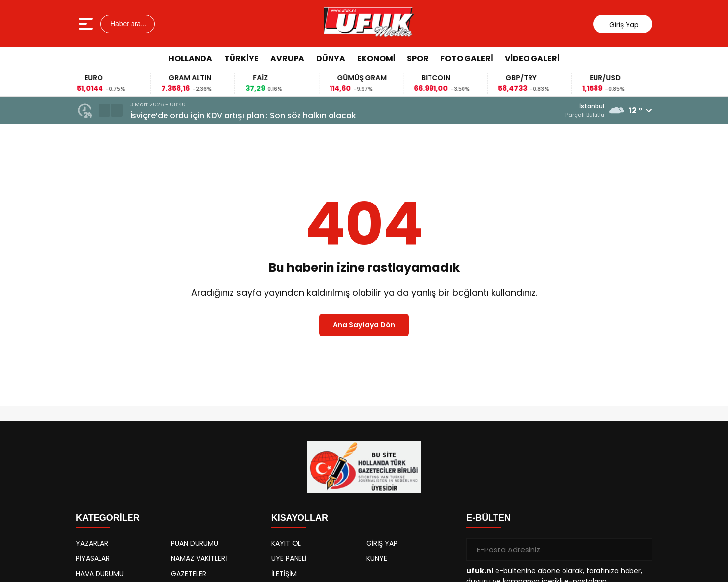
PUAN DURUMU (195, 543)
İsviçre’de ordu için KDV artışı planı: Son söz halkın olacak (243, 116)
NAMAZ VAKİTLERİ (199, 558)
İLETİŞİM (284, 574)
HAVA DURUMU (100, 574)
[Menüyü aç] (87, 24)
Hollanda (190, 58)
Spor (418, 58)
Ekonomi (376, 58)
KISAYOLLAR (300, 518)
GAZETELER (189, 574)
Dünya (331, 58)
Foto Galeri (466, 58)
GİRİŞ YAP (382, 543)
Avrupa (287, 58)
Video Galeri (532, 58)
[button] (104, 110)
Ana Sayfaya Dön (364, 325)
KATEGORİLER (108, 518)
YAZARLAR (92, 543)
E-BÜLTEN (489, 518)
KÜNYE (377, 558)
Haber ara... (128, 24)
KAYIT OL (286, 543)
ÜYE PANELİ (289, 558)
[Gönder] (641, 549)
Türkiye (241, 58)
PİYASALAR (93, 558)
